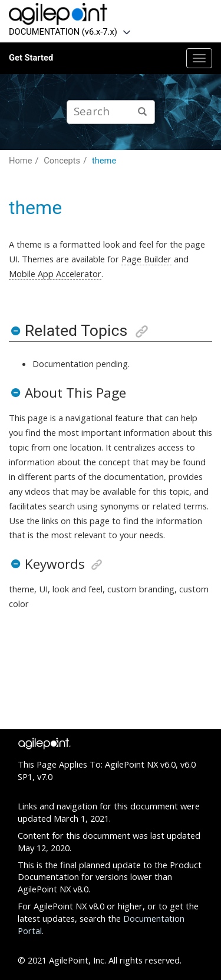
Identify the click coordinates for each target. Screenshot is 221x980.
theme (104, 161)
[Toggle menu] (199, 58)
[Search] (142, 112)
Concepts (62, 161)
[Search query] (111, 112)
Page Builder (146, 259)
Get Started (31, 58)
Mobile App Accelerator (55, 274)
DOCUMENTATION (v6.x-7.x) (63, 32)
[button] (15, 331)
